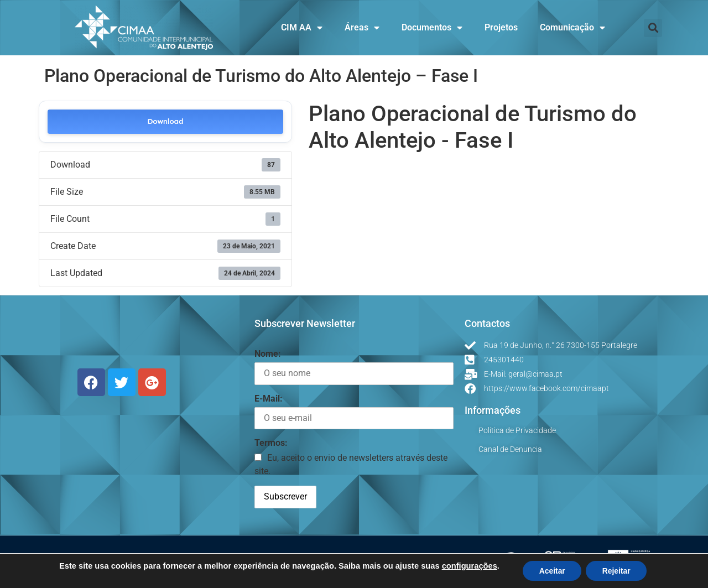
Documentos (432, 28)
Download (165, 121)
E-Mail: (269, 399)
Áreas (362, 28)
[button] (653, 28)
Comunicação (572, 28)
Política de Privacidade (517, 430)
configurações (468, 566)
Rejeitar (616, 571)
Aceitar (552, 571)
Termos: (271, 443)
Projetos (501, 27)
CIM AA (302, 28)
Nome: (268, 354)
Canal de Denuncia (510, 449)
